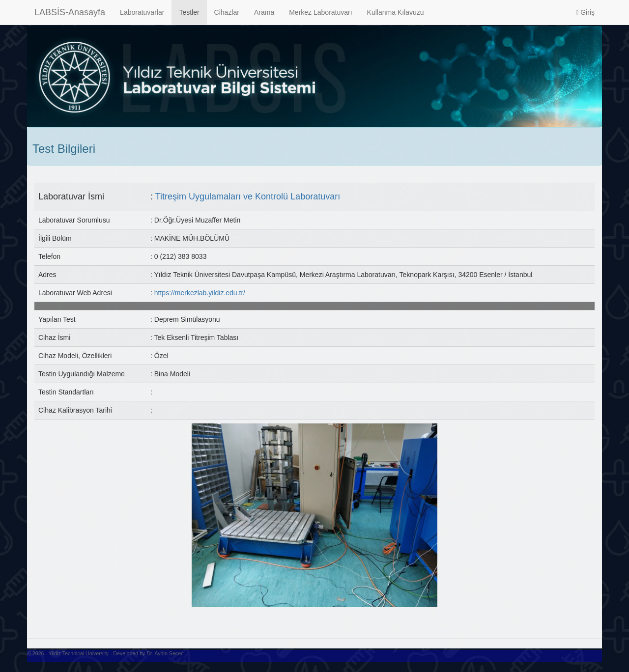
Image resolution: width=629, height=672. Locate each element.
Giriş (585, 13)
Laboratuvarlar (142, 12)
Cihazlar (227, 12)
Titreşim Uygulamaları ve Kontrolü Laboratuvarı (248, 196)
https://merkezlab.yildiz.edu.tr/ (200, 293)
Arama (264, 12)
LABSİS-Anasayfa (70, 12)
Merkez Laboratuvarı (320, 12)
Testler (189, 12)
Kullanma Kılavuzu (396, 12)
